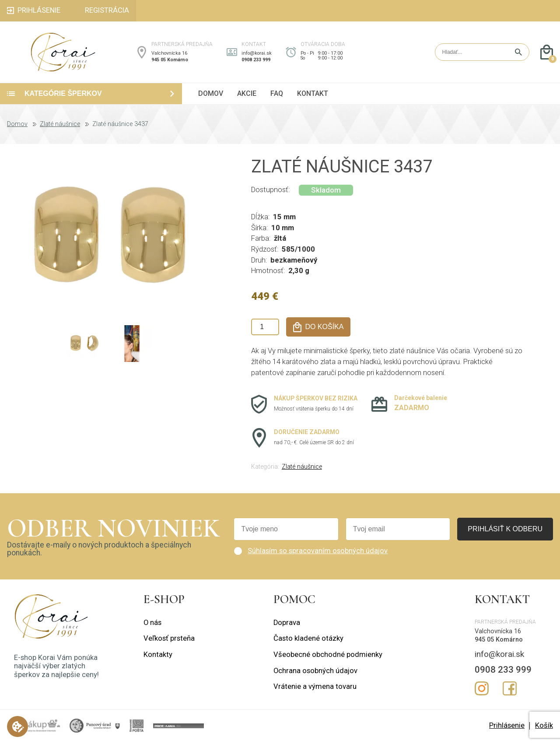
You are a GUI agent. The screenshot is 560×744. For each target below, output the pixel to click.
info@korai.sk (257, 54)
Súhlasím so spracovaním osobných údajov (318, 553)
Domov (17, 127)
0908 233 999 (256, 61)
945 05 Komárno (170, 61)
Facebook (510, 691)
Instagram (482, 691)
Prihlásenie (507, 728)
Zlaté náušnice (60, 127)
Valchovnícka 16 (169, 54)
